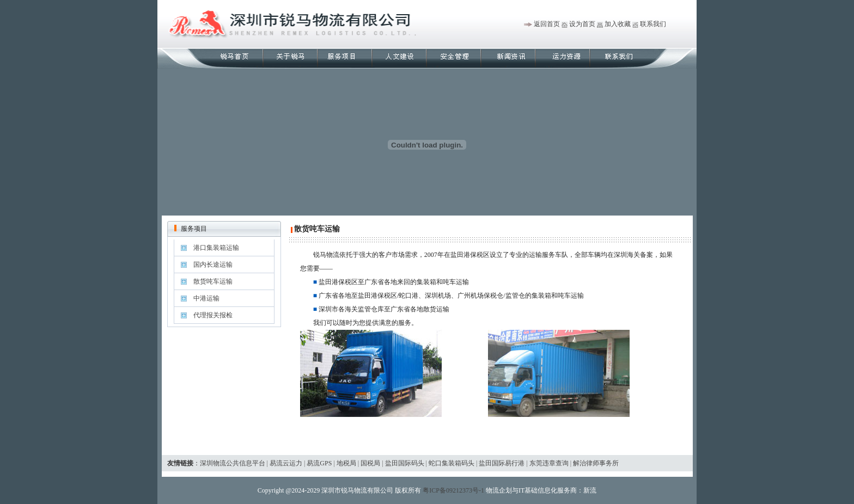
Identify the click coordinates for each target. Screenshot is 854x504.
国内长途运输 (213, 265)
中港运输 (206, 298)
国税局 (370, 463)
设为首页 (582, 24)
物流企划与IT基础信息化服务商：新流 (541, 490)
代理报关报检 (213, 315)
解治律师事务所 (596, 463)
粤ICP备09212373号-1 (453, 490)
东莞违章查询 (549, 463)
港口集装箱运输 (216, 248)
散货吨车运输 (213, 281)
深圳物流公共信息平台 (233, 463)
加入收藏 (618, 24)
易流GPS (319, 463)
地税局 (346, 463)
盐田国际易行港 (502, 463)
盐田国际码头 (405, 463)
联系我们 (653, 24)
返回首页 (547, 24)
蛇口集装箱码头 (452, 463)
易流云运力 (286, 463)
